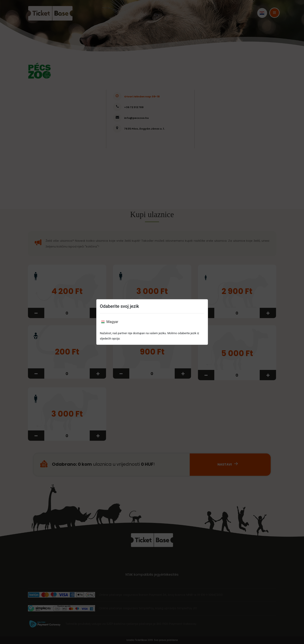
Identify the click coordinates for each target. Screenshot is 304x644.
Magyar (110, 322)
